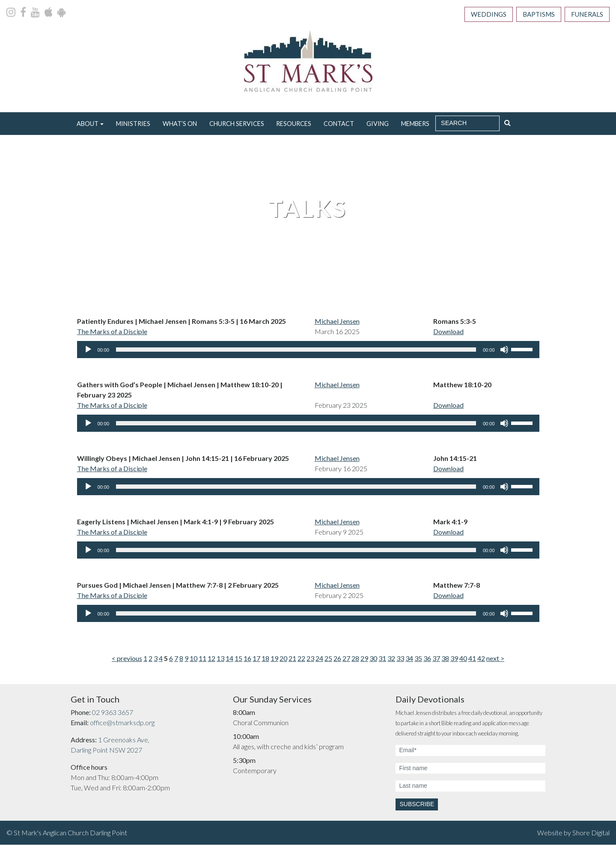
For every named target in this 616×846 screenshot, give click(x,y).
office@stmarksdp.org (122, 724)
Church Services (237, 125)
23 (310, 660)
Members (415, 125)
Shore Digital (591, 834)
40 (463, 660)
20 (283, 660)
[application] (308, 351)
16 (247, 660)
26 (337, 660)
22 (301, 660)
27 (346, 660)
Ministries (133, 125)
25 (328, 660)
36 (427, 660)
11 (202, 660)
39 (454, 660)
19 (274, 660)
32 (391, 660)
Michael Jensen (337, 323)
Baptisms (533, 15)
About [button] (88, 125)
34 (409, 660)
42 (481, 660)
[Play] (88, 351)
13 (220, 660)
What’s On (180, 125)
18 (265, 660)
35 (418, 660)
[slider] (296, 351)
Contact (339, 125)
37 (436, 660)
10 (193, 660)
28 (355, 660)
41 (472, 660)
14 (229, 660)
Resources (294, 125)
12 (211, 660)
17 (256, 660)
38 (445, 660)
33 (400, 660)
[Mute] (504, 351)
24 (319, 660)
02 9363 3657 (113, 714)
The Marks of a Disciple (112, 333)
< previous (127, 660)
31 (382, 660)
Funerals (585, 15)
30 (373, 660)
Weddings (479, 15)
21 (292, 660)
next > (495, 660)
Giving (378, 125)
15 (238, 660)
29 (364, 660)
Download (448, 333)
